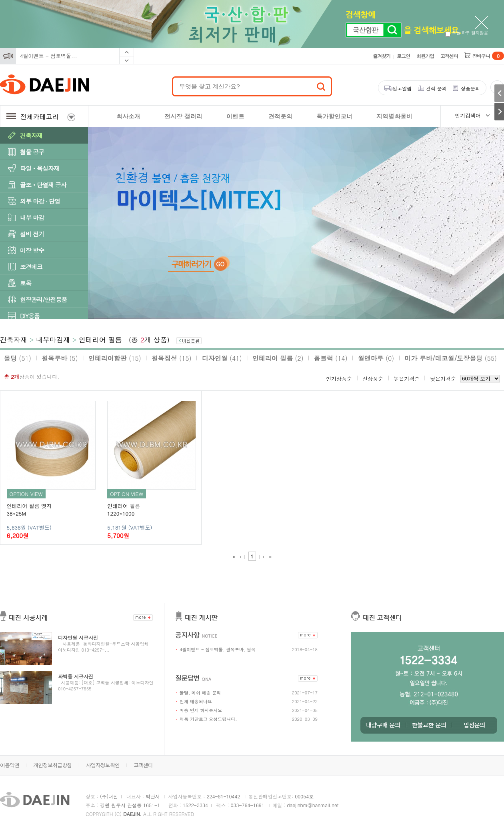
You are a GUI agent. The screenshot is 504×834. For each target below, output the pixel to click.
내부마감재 (53, 340)
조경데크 (31, 267)
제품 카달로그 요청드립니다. (208, 719)
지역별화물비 (394, 116)
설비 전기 (32, 234)
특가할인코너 (334, 116)
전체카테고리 (41, 117)
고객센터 (449, 56)
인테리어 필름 (100, 340)
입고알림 (402, 88)
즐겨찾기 (382, 56)
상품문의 (470, 88)
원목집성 (172, 358)
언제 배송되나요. (197, 701)
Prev (127, 52)
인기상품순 (339, 379)
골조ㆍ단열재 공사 (43, 185)
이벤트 (235, 116)
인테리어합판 (115, 358)
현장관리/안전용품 (43, 299)
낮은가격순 (443, 379)
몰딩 (18, 358)
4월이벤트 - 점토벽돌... (49, 56)
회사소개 (128, 116)
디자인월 (222, 358)
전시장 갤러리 (183, 116)
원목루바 (60, 358)
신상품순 (373, 379)
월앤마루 (376, 358)
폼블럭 (331, 358)
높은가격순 (407, 379)
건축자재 (31, 135)
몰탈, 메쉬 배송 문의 (200, 693)
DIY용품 (30, 316)
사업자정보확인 (103, 765)
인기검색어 (468, 115)
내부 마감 (32, 217)
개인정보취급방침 (52, 765)
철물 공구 (32, 152)
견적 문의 (436, 88)
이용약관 (10, 765)
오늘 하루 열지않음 (467, 33)
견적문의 (280, 116)
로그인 (403, 56)
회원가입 (425, 56)
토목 (26, 283)
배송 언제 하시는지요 (201, 710)
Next (127, 60)
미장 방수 (32, 250)
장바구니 (488, 56)
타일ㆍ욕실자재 (40, 168)
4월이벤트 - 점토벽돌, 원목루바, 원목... (220, 649)
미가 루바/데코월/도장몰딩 (451, 358)
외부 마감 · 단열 (40, 201)
